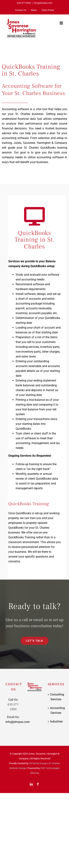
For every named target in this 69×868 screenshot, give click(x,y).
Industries (56, 721)
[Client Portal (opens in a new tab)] (48, 10)
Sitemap (34, 773)
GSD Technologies (50, 768)
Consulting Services (56, 697)
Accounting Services (56, 710)
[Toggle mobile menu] (62, 23)
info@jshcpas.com (43, 3)
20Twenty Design (38, 763)
